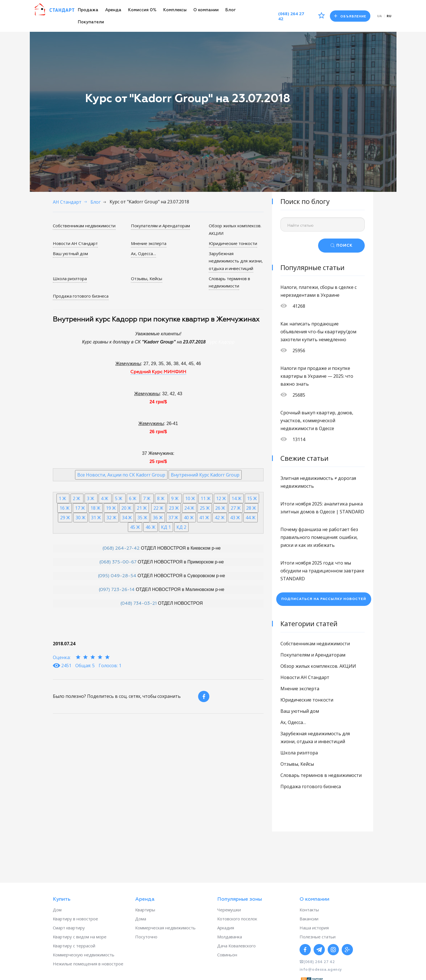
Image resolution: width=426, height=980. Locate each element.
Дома (141, 919)
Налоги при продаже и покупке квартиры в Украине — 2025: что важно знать (317, 376)
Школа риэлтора (70, 278)
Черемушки (229, 910)
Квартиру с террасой (74, 946)
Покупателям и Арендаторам (160, 226)
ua (379, 16)
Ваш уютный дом (70, 253)
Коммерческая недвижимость (165, 928)
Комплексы (175, 10)
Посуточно (146, 937)
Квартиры (145, 910)
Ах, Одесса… (143, 253)
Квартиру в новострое (75, 919)
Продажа (88, 10)
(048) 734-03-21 (139, 604)
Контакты (309, 910)
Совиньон (227, 955)
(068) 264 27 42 (291, 16)
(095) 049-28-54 (117, 576)
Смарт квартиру (69, 928)
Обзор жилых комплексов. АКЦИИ (318, 666)
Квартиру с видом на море (80, 937)
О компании (206, 10)
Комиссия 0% (142, 10)
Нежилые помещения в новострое (88, 964)
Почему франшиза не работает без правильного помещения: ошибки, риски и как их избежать (319, 537)
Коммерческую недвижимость (84, 955)
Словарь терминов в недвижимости (229, 282)
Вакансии (309, 919)
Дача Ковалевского (236, 946)
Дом (57, 910)
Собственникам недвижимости (84, 226)
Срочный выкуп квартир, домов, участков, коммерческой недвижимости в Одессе (317, 421)
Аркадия (226, 928)
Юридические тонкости (233, 243)
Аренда (113, 10)
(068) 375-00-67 (118, 562)
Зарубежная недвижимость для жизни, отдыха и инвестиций (236, 261)
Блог (231, 10)
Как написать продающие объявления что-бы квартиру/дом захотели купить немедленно (318, 332)
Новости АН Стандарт (75, 243)
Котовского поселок (237, 919)
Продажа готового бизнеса (81, 296)
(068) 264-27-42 (121, 549)
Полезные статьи (318, 937)
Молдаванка (230, 937)
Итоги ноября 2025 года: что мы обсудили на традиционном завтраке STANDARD (322, 571)
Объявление (350, 16)
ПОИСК (345, 246)
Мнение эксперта (149, 243)
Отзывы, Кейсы (147, 278)
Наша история (314, 928)
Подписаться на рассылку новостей (324, 599)
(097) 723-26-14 (117, 590)
